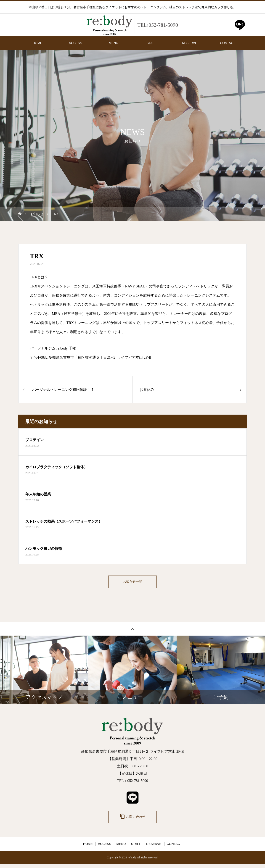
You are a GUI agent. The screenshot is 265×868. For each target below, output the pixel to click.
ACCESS (75, 43)
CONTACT (228, 43)
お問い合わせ (132, 819)
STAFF (152, 43)
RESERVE (189, 43)
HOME (37, 43)
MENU (113, 43)
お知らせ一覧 (132, 583)
